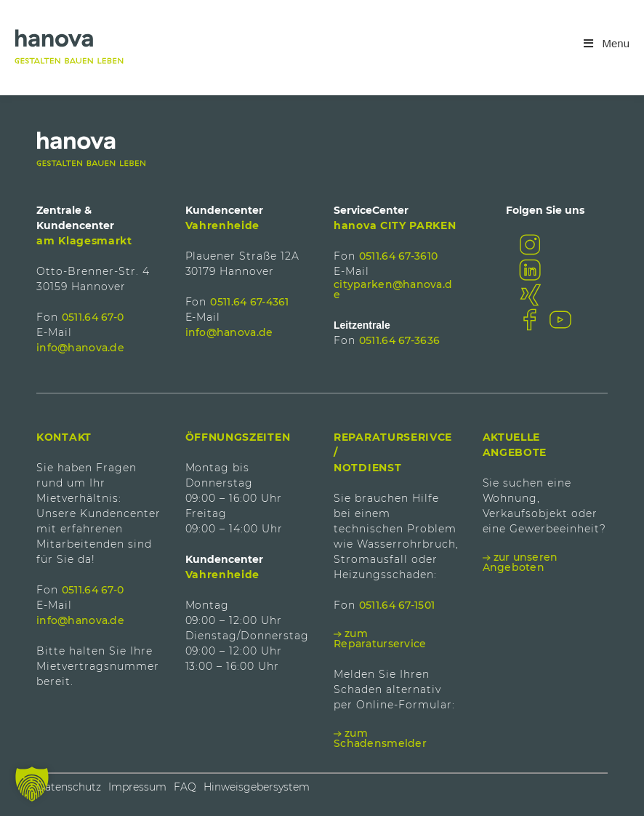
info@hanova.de (80, 348)
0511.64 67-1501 (397, 605)
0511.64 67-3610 (398, 256)
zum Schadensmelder (380, 738)
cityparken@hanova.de (393, 289)
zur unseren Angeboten (520, 562)
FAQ (185, 787)
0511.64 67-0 (93, 317)
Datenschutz (69, 787)
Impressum (137, 787)
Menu (605, 43)
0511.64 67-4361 (249, 302)
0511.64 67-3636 (399, 340)
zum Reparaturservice (380, 639)
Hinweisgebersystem (257, 787)
